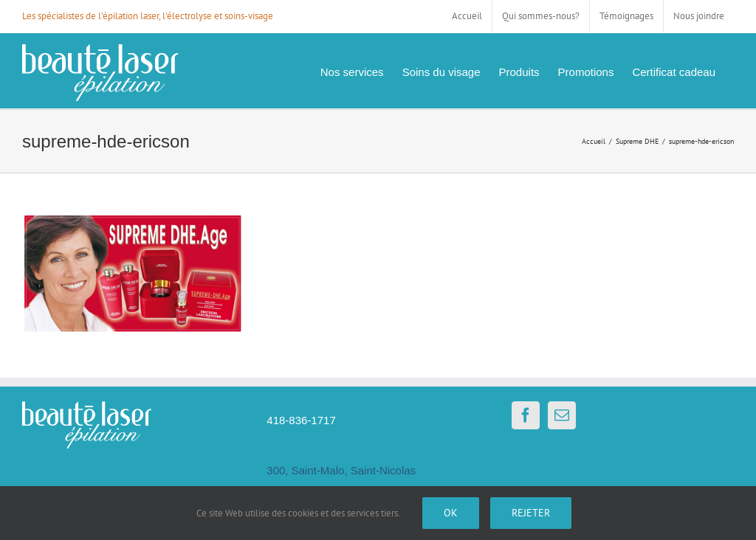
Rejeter (531, 513)
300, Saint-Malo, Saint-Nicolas (341, 470)
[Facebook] (526, 415)
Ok (451, 513)
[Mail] (562, 415)
